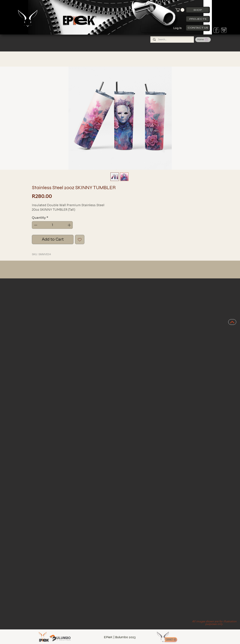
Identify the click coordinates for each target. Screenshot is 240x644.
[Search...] (172, 39)
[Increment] (70, 225)
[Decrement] (35, 225)
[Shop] (198, 10)
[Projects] (198, 19)
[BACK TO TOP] (232, 322)
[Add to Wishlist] (80, 239)
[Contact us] (198, 28)
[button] (180, 10)
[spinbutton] (52, 225)
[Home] (203, 40)
